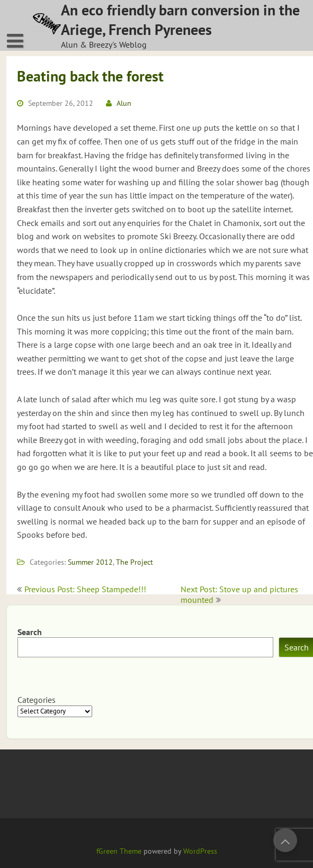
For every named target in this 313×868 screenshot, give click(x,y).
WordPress (200, 851)
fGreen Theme (119, 851)
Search (30, 632)
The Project (135, 562)
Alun (124, 103)
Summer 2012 (90, 562)
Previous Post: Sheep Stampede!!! (85, 589)
